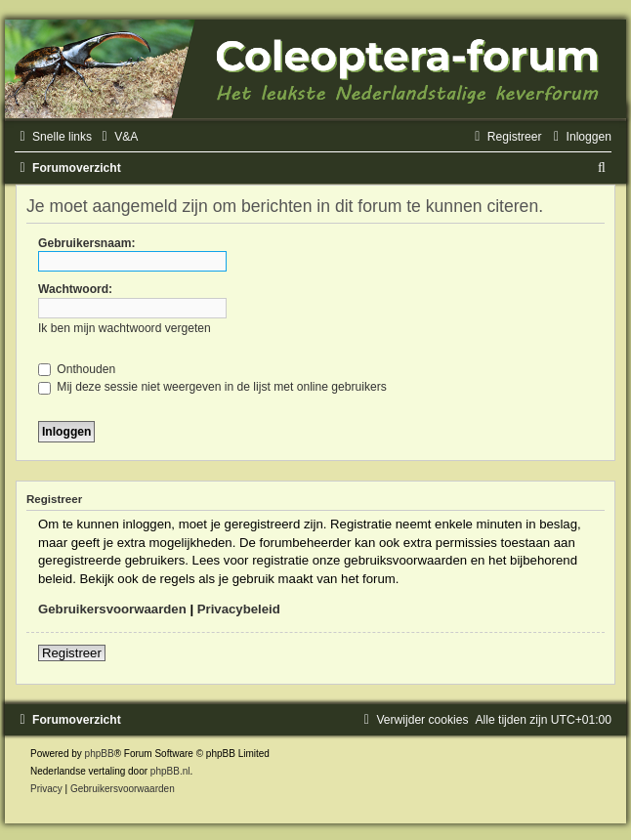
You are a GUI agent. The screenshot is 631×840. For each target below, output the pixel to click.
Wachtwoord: (75, 289)
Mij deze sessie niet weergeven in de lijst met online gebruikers (212, 387)
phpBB (100, 754)
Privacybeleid (239, 609)
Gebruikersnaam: (86, 243)
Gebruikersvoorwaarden (112, 609)
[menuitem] (117, 137)
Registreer (72, 653)
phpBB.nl (170, 771)
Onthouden (77, 369)
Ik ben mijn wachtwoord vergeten (125, 328)
